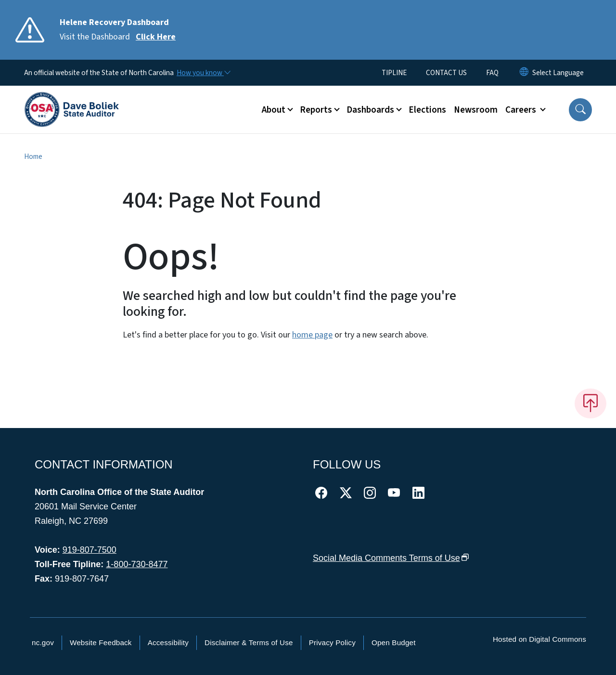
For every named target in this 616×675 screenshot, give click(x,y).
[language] (558, 73)
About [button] (274, 110)
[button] (580, 110)
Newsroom (476, 110)
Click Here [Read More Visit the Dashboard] (156, 37)
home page (312, 335)
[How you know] (203, 73)
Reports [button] (316, 110)
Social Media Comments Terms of (391, 558)
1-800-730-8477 (137, 564)
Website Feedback (101, 643)
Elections (427, 110)
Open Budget (394, 643)
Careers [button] (522, 110)
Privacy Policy (332, 643)
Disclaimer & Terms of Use (249, 643)
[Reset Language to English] (524, 73)
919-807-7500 (90, 550)
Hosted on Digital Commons (539, 639)
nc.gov (43, 643)
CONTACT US (446, 73)
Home (33, 156)
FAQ (492, 73)
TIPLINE (394, 73)
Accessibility (168, 643)
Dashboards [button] (370, 110)
